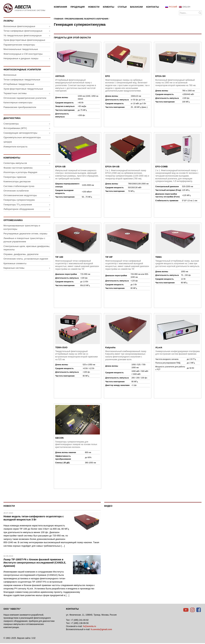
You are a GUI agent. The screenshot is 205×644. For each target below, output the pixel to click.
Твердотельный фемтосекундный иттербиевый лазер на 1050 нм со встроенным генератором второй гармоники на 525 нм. (77, 355)
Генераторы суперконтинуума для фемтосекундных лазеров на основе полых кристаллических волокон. (76, 444)
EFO (108, 76)
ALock (159, 347)
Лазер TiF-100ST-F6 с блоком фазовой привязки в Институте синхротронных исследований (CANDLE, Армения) (35, 563)
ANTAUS (60, 76)
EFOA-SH (160, 76)
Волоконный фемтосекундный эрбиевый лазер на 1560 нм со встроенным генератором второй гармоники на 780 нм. (176, 83)
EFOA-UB (60, 167)
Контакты (72, 609)
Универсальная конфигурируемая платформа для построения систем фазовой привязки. (177, 353)
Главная (58, 19)
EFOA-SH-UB (112, 167)
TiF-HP (109, 257)
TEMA (159, 257)
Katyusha (110, 347)
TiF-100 (59, 257)
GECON (59, 438)
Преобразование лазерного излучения (87, 19)
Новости (9, 506)
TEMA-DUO (61, 347)
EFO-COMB (161, 167)
